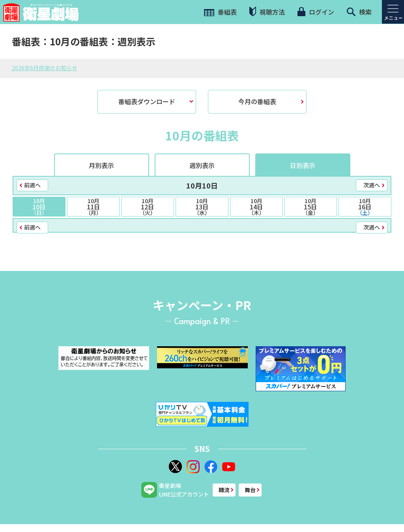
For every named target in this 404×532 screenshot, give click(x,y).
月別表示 (101, 165)
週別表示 (202, 165)
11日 (94, 207)
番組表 (220, 12)
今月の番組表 (257, 101)
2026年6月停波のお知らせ (45, 68)
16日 (365, 207)
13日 (202, 207)
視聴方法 (267, 12)
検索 (359, 12)
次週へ (372, 185)
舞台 (250, 490)
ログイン (316, 12)
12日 (148, 207)
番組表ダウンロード (147, 101)
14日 (256, 207)
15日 (311, 207)
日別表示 (303, 165)
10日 (39, 207)
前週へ (32, 185)
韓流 (224, 490)
